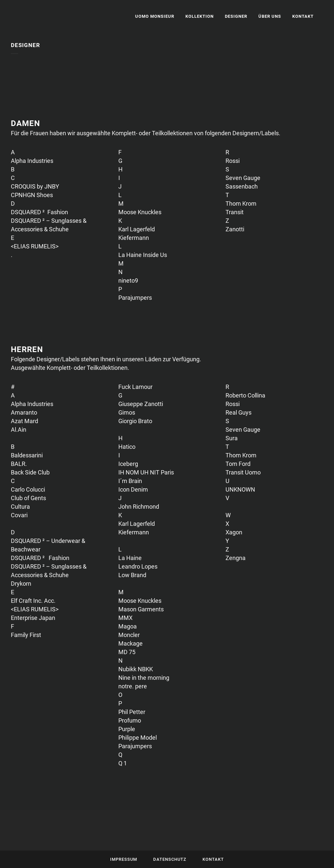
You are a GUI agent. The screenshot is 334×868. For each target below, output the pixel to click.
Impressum (124, 859)
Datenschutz (170, 859)
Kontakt (213, 859)
